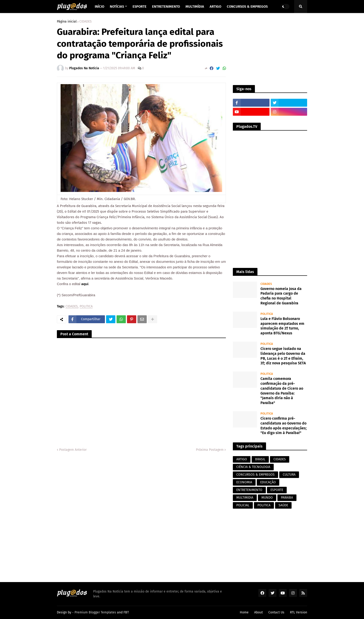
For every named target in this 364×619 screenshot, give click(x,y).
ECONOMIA (244, 482)
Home (244, 612)
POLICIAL (243, 505)
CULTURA (289, 475)
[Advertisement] (270, 49)
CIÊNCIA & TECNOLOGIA (253, 467)
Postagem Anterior (73, 450)
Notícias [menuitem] (117, 7)
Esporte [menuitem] (140, 7)
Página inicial (67, 22)
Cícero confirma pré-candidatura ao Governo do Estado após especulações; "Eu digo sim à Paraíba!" (284, 426)
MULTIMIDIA (245, 498)
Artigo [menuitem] (215, 7)
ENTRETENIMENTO (249, 490)
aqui (85, 284)
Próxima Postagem (210, 450)
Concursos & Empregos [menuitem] (247, 7)
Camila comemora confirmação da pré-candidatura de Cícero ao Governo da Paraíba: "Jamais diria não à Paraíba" (282, 391)
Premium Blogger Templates (95, 612)
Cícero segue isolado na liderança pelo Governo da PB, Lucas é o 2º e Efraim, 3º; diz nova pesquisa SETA (283, 356)
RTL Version (299, 612)
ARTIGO (242, 459)
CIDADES (86, 22)
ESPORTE (277, 490)
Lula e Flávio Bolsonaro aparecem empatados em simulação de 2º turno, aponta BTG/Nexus (282, 326)
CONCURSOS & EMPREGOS (255, 475)
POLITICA (86, 307)
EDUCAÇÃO (268, 482)
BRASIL (260, 459)
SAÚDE (283, 505)
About (258, 612)
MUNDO (267, 498)
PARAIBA (287, 498)
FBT (126, 612)
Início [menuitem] (99, 7)
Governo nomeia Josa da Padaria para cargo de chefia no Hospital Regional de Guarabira (281, 296)
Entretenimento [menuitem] (166, 7)
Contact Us (276, 612)
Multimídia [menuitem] (195, 7)
